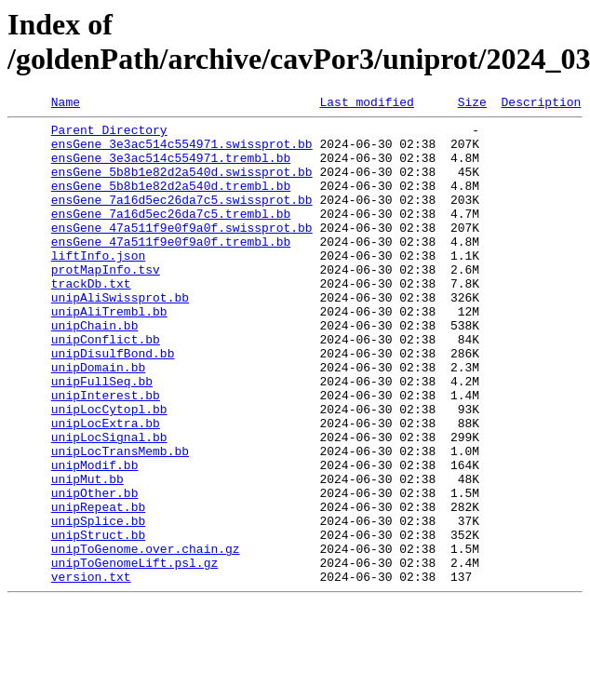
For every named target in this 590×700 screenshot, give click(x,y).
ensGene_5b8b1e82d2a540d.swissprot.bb (182, 185)
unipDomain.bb (98, 420)
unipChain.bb (95, 370)
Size (472, 104)
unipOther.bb (95, 571)
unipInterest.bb (106, 453)
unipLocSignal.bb (109, 504)
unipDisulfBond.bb (113, 403)
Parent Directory (109, 135)
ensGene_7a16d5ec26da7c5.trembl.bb (171, 236)
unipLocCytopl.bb (109, 470)
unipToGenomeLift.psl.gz (134, 654)
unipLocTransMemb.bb (120, 520)
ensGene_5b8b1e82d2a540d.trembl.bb (171, 202)
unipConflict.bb (106, 386)
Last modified (366, 104)
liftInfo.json (98, 286)
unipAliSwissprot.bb (120, 336)
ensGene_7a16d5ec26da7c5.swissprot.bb (182, 219)
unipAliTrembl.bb (109, 353)
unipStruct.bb (98, 621)
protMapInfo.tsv (106, 303)
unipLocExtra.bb (106, 487)
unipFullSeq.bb (102, 437)
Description (541, 104)
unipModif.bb (95, 537)
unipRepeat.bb (98, 587)
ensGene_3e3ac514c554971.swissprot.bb (182, 152)
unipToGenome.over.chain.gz (146, 638)
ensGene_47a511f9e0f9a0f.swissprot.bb (182, 252)
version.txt (91, 671)
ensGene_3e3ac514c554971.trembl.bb (171, 168)
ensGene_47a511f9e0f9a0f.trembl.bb (171, 269)
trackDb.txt (91, 319)
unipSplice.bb (98, 604)
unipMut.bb (87, 554)
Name (66, 104)
